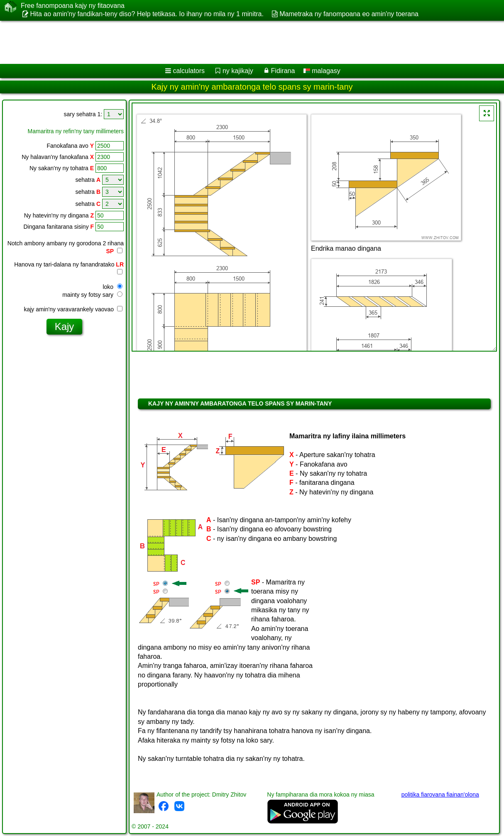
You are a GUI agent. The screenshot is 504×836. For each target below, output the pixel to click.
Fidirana (283, 71)
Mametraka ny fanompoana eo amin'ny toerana (349, 14)
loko (113, 287)
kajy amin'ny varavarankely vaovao (73, 309)
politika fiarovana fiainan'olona (440, 794)
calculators (189, 71)
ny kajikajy (238, 71)
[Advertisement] (212, 42)
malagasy (322, 71)
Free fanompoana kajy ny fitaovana (73, 6)
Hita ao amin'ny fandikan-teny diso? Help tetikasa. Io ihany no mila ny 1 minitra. (147, 14)
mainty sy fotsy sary (92, 295)
